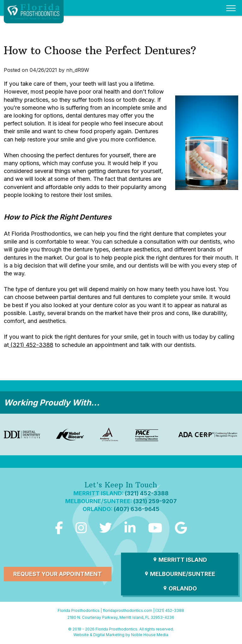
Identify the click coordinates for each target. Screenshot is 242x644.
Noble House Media (150, 635)
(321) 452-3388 (31, 345)
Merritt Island (180, 560)
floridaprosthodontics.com (127, 610)
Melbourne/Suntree (180, 574)
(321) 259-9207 (155, 501)
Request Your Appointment (58, 574)
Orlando (180, 588)
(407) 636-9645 (137, 509)
